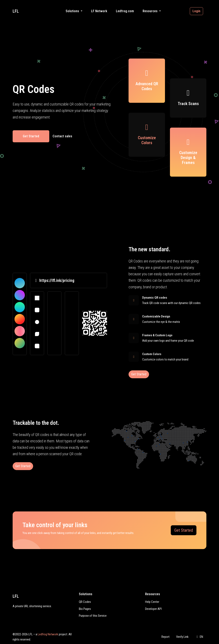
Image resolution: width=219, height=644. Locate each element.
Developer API (153, 609)
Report (165, 637)
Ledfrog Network (48, 634)
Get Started (31, 136)
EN (199, 637)
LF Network (99, 11)
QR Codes (85, 602)
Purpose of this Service (93, 616)
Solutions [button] (73, 11)
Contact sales (62, 136)
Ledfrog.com (125, 11)
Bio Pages (85, 609)
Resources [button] (150, 11)
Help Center (152, 602)
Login (196, 11)
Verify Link (182, 637)
